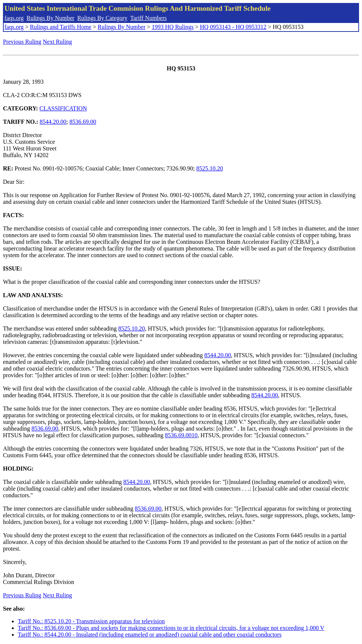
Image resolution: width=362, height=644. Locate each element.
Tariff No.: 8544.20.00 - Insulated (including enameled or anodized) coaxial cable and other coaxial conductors (150, 635)
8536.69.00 (83, 122)
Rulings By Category (102, 18)
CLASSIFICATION (63, 108)
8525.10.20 (210, 168)
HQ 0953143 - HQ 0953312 (233, 27)
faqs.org (14, 18)
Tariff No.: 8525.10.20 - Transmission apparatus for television (91, 621)
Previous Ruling (22, 42)
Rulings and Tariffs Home (61, 27)
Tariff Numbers (148, 18)
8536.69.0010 (181, 435)
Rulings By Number (51, 18)
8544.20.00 (53, 122)
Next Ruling (58, 42)
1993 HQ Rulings (173, 27)
